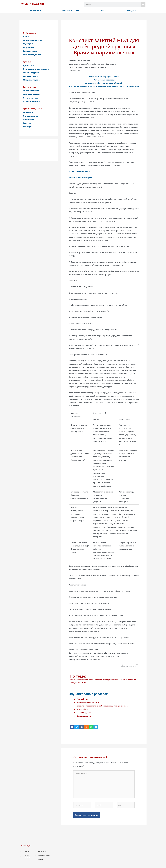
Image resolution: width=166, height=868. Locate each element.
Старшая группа (84, 716)
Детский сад (36, 10)
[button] (72, 727)
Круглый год (83, 709)
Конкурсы (131, 10)
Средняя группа (84, 712)
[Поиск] (143, 5)
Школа (103, 10)
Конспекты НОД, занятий (89, 703)
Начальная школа (71, 10)
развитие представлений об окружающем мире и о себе (104, 706)
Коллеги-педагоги (32, 4)
